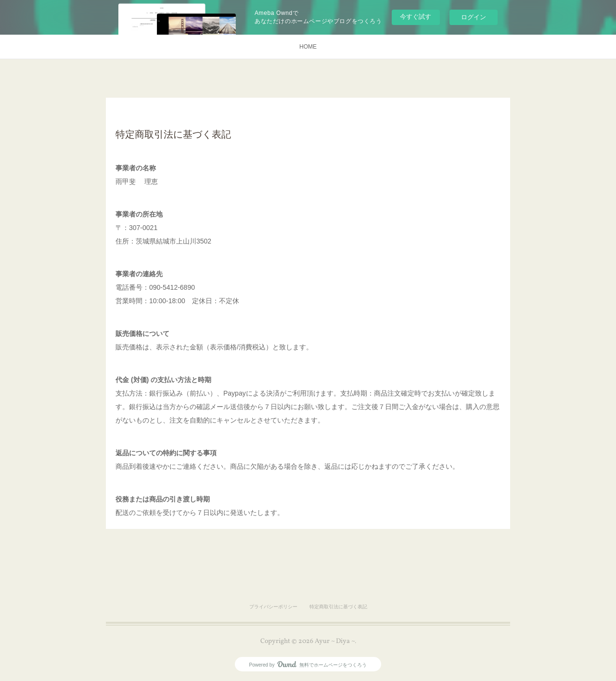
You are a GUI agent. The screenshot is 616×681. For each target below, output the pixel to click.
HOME (308, 47)
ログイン (474, 17)
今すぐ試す (416, 17)
